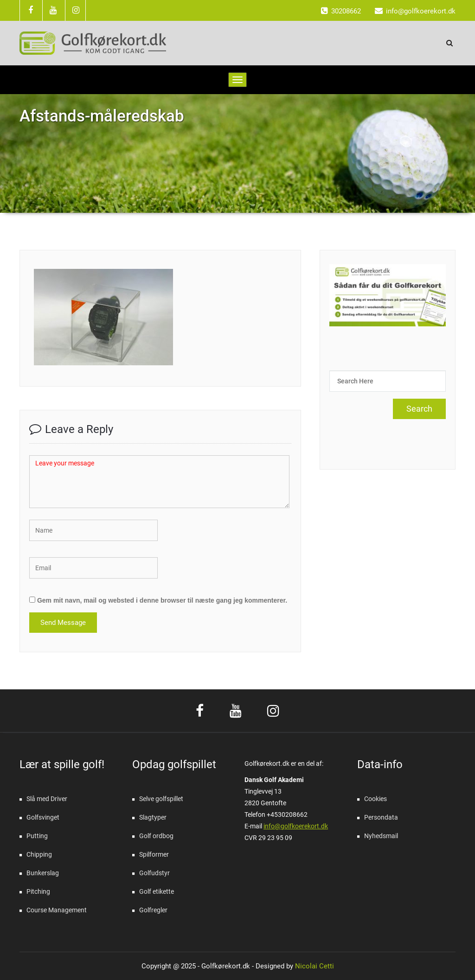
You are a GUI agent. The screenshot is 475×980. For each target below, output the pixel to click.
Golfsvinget (43, 817)
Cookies (376, 799)
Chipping (39, 854)
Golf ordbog (156, 836)
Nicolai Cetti (314, 966)
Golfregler (153, 910)
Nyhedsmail (381, 836)
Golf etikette (157, 891)
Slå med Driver (47, 799)
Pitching (38, 891)
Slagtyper (153, 817)
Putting (37, 836)
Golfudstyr (154, 873)
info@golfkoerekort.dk (296, 826)
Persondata (381, 817)
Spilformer (154, 854)
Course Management (57, 910)
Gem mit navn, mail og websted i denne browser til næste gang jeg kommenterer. (162, 600)
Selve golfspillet (161, 799)
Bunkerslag (43, 873)
